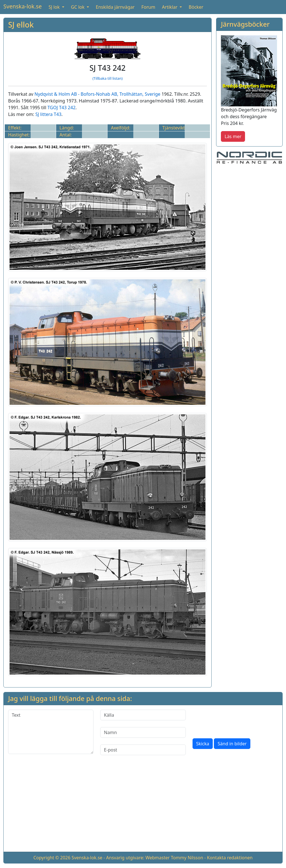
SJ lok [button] (55, 7)
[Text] (51, 732)
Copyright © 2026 (52, 858)
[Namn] (143, 732)
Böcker (196, 7)
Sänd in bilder (232, 744)
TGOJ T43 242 (61, 108)
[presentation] (235, 721)
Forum (148, 7)
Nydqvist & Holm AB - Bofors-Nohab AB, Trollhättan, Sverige (98, 94)
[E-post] (143, 750)
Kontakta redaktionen (230, 858)
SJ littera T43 (48, 114)
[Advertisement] (143, 808)
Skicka (203, 744)
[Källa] (143, 715)
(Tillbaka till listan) (107, 78)
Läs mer (233, 136)
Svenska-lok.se (23, 6)
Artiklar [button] (170, 7)
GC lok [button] (78, 7)
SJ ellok (21, 25)
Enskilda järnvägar (115, 7)
